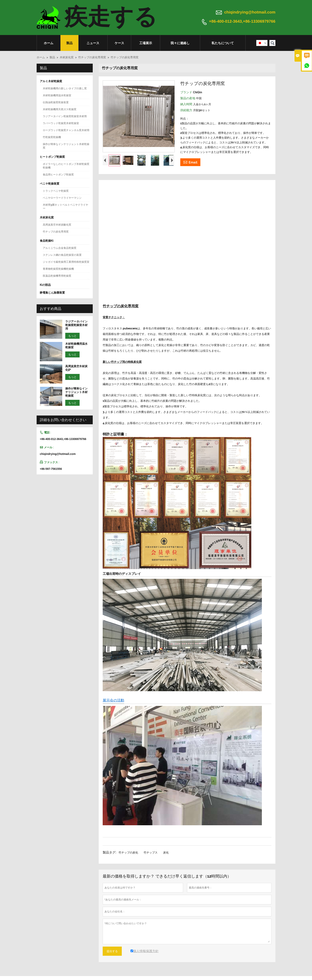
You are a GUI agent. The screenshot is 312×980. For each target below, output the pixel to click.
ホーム (49, 43)
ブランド (187, 92)
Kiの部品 (45, 285)
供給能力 (187, 110)
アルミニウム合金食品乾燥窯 (60, 248)
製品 (69, 43)
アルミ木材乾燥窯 (51, 81)
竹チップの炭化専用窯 (92, 57)
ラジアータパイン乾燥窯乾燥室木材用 (65, 116)
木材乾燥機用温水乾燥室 (57, 95)
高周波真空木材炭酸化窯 (57, 225)
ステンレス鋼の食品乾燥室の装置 (62, 255)
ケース (119, 43)
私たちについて (223, 43)
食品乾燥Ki (47, 241)
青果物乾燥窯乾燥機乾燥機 (58, 269)
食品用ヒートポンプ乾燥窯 (58, 175)
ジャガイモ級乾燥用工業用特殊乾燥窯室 (66, 262)
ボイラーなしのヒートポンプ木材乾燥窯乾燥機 (66, 166)
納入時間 (187, 104)
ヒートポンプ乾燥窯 (52, 157)
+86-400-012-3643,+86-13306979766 (242, 21)
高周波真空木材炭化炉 (76, 368)
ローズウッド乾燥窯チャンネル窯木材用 (66, 130)
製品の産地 (188, 98)
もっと (72, 336)
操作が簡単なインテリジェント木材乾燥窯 (66, 146)
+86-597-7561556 (51, 469)
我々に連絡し (180, 43)
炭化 (166, 853)
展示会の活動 (113, 700)
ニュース (93, 43)
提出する (112, 951)
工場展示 (146, 43)
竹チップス (151, 853)
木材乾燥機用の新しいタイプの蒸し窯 (65, 88)
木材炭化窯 (67, 57)
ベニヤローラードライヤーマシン (62, 198)
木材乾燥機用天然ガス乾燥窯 (60, 109)
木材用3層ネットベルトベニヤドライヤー (65, 207)
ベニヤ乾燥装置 (50, 184)
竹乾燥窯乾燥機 (52, 137)
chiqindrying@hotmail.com (250, 12)
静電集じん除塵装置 (52, 293)
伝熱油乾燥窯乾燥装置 (56, 102)
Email (190, 162)
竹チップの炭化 (128, 853)
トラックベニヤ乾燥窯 (56, 191)
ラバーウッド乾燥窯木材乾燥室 (61, 123)
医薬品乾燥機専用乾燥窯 (57, 276)
